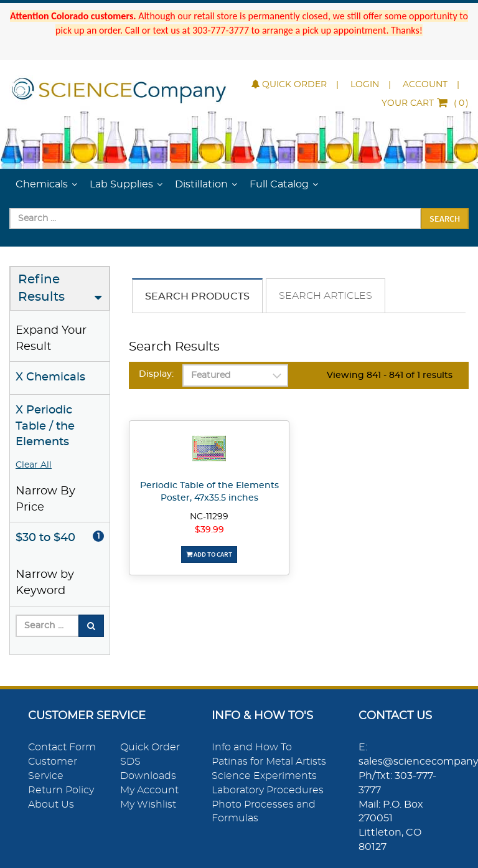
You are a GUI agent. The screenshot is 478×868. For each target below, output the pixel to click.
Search (445, 219)
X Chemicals (50, 377)
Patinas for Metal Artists (269, 762)
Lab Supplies (121, 184)
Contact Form (62, 747)
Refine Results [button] (41, 289)
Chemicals (42, 184)
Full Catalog (279, 184)
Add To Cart (209, 554)
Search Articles (326, 296)
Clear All (34, 465)
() (425, 103)
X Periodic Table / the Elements (45, 426)
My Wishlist (148, 804)
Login (365, 85)
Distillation (201, 184)
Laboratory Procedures (268, 790)
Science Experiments (264, 776)
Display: (156, 374)
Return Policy (61, 790)
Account (425, 85)
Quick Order (289, 85)
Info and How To (252, 747)
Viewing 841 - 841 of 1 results (390, 375)
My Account (149, 790)
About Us (51, 804)
